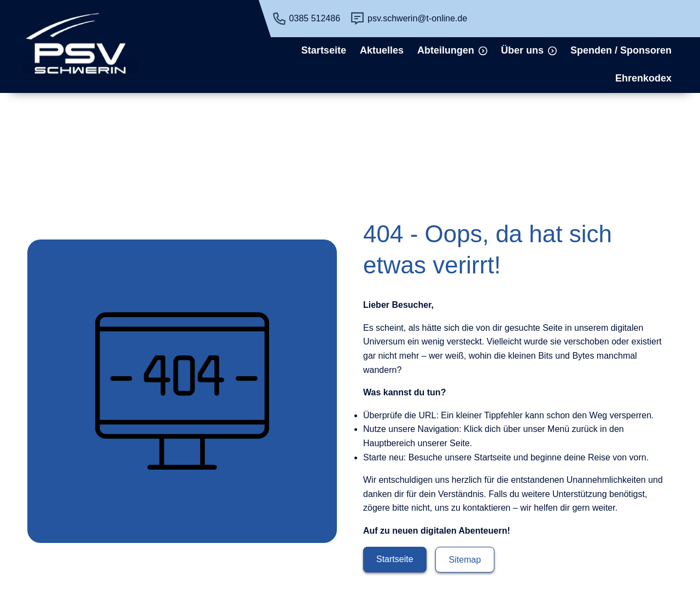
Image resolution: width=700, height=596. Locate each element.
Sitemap (465, 560)
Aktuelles (382, 50)
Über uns (522, 50)
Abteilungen (446, 50)
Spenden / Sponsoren (621, 50)
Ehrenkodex (643, 78)
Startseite (324, 50)
